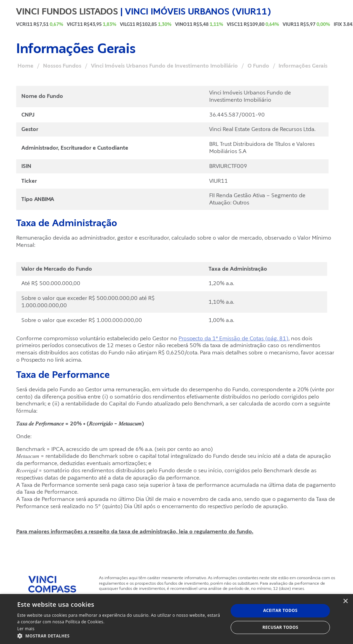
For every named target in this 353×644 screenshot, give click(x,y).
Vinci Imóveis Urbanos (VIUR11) (198, 11)
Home (26, 66)
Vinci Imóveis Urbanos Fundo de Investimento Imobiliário (164, 66)
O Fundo (258, 66)
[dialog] (176, 619)
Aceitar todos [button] (280, 610)
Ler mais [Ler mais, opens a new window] (26, 629)
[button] (120, 636)
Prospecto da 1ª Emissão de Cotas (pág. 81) (234, 339)
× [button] (345, 601)
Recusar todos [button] (280, 627)
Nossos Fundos (62, 66)
